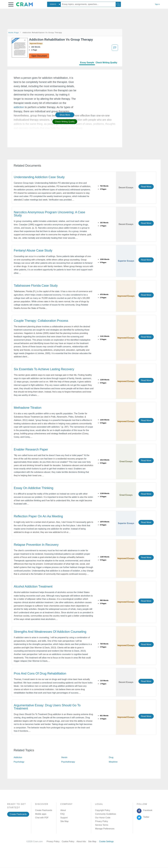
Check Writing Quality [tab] (106, 63)
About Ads (82, 841)
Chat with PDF (42, 818)
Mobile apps (41, 814)
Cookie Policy (69, 841)
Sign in (157, 4)
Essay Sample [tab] (87, 63)
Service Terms (102, 825)
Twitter (146, 817)
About (63, 810)
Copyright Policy (103, 810)
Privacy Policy (102, 821)
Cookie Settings (106, 841)
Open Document (39, 56)
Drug (111, 757)
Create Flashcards (18, 814)
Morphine (113, 762)
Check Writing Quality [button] (65, 122)
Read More (146, 187)
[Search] (118, 4)
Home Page (14, 33)
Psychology (19, 762)
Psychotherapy (68, 762)
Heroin (64, 757)
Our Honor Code (103, 818)
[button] (11, 4)
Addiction (18, 757)
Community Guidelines (106, 814)
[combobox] (54, 4)
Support (64, 818)
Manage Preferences (105, 829)
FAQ (62, 814)
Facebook (147, 810)
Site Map (64, 821)
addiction (19, 107)
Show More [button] (65, 115)
